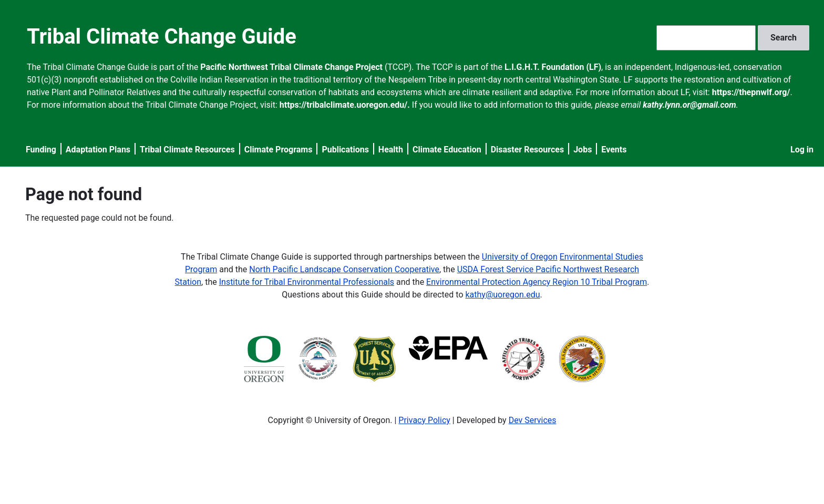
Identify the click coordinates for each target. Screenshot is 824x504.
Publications (345, 150)
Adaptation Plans (98, 150)
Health (391, 150)
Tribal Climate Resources (187, 150)
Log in (802, 150)
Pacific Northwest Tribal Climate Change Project (291, 67)
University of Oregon (520, 257)
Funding (41, 150)
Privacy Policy (424, 420)
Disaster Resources (528, 150)
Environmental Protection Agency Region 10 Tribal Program (537, 282)
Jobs (583, 150)
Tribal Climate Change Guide (162, 37)
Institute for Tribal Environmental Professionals (307, 282)
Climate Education (447, 150)
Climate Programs (279, 150)
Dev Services (533, 420)
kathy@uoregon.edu (503, 295)
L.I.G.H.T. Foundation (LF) (553, 67)
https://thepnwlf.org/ (751, 92)
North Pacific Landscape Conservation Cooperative (344, 269)
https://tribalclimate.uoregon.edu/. (345, 105)
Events (614, 150)
